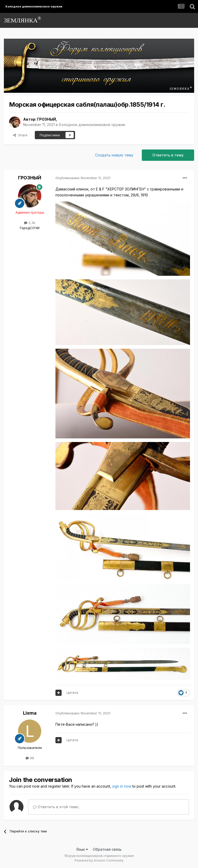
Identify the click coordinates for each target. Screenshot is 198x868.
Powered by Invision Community (99, 860)
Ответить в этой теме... (57, 807)
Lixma (30, 713)
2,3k (30, 223)
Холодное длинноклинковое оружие (92, 125)
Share (20, 135)
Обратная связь (107, 849)
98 (30, 758)
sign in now (122, 786)
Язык (82, 849)
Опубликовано (83, 178)
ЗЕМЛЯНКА (23, 20)
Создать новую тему (114, 155)
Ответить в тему (168, 155)
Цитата (72, 692)
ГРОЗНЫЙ (47, 119)
